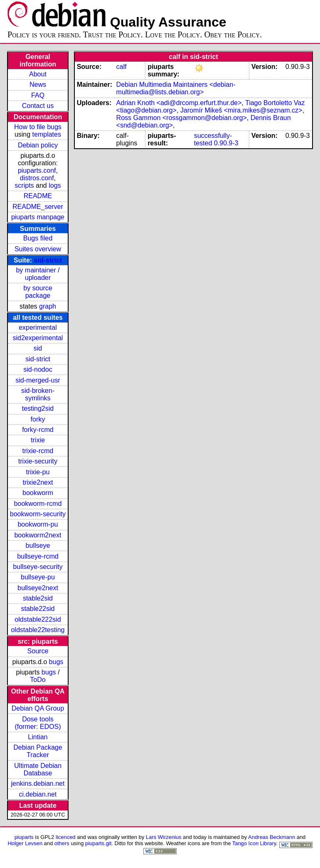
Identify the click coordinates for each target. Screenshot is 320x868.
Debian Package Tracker (38, 751)
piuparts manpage (38, 217)
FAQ (38, 95)
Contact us (38, 106)
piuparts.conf (37, 170)
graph (48, 306)
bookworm (38, 493)
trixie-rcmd (38, 451)
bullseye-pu (38, 577)
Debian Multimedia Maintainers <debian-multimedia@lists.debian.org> (176, 88)
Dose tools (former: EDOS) (38, 723)
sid (38, 348)
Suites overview (38, 249)
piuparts (24, 837)
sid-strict (48, 260)
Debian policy (38, 145)
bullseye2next (38, 588)
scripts (24, 185)
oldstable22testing (38, 630)
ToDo (38, 680)
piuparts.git (98, 843)
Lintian (38, 737)
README (38, 196)
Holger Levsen (25, 843)
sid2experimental (38, 338)
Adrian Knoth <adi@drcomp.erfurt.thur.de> (179, 103)
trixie (38, 440)
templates (47, 134)
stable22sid (38, 609)
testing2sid (38, 408)
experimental (38, 327)
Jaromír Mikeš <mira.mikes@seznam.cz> (241, 110)
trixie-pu (38, 472)
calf (122, 67)
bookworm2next (38, 535)
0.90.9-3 (226, 143)
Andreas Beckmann (272, 837)
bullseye (38, 546)
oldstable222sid (38, 619)
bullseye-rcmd (38, 556)
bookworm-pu (38, 524)
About (38, 74)
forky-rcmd (38, 430)
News (38, 85)
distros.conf (37, 178)
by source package (38, 292)
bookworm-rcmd (38, 504)
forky (38, 419)
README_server (38, 207)
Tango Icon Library (254, 843)
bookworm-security (38, 514)
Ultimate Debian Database (38, 769)
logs (55, 185)
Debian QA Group (38, 708)
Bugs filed (38, 238)
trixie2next (38, 482)
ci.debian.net (38, 794)
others (62, 843)
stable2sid (38, 598)
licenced (66, 837)
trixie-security (38, 461)
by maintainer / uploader (38, 274)
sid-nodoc (38, 369)
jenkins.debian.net (38, 783)
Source (38, 651)
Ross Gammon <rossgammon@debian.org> (182, 118)
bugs (56, 662)
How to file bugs (38, 127)
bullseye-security (38, 567)
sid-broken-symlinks (38, 394)
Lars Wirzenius (164, 837)
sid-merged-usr (38, 380)
